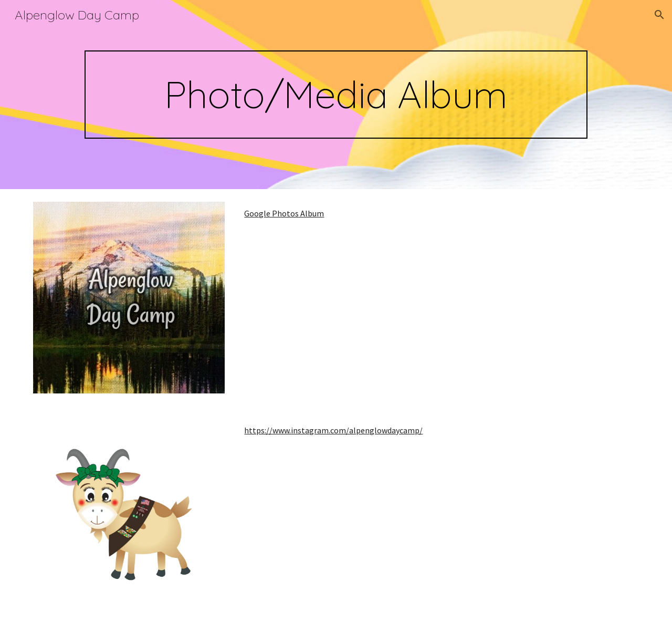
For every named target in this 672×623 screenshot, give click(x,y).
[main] (336, 95)
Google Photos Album (284, 213)
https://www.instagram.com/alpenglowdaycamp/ (333, 430)
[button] (659, 15)
